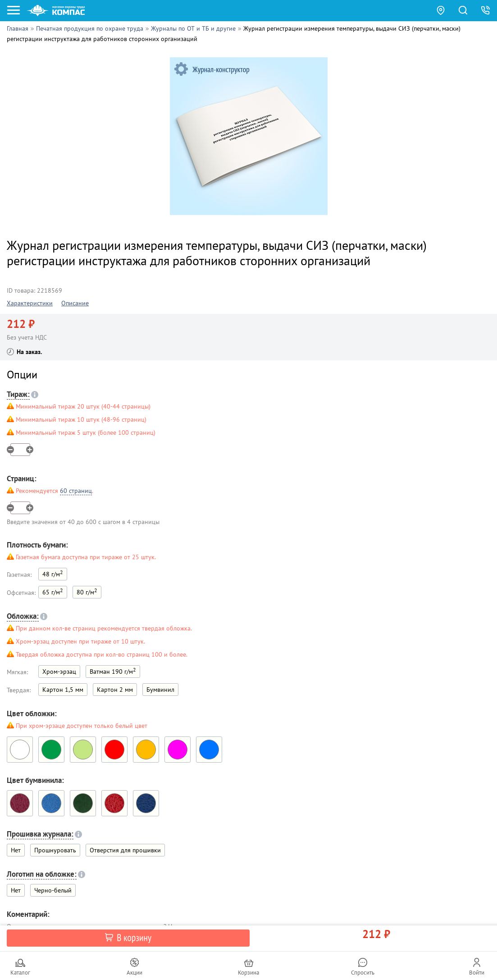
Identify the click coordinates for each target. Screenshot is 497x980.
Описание (75, 303)
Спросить (363, 973)
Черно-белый (53, 890)
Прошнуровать (55, 850)
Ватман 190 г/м (113, 671)
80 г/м (87, 591)
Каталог (20, 973)
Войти (477, 973)
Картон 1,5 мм (63, 690)
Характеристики (30, 303)
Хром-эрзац (59, 672)
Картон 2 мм (115, 690)
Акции (135, 973)
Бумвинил (160, 690)
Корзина (248, 973)
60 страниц (76, 491)
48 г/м (53, 573)
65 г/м (53, 591)
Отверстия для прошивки (125, 850)
